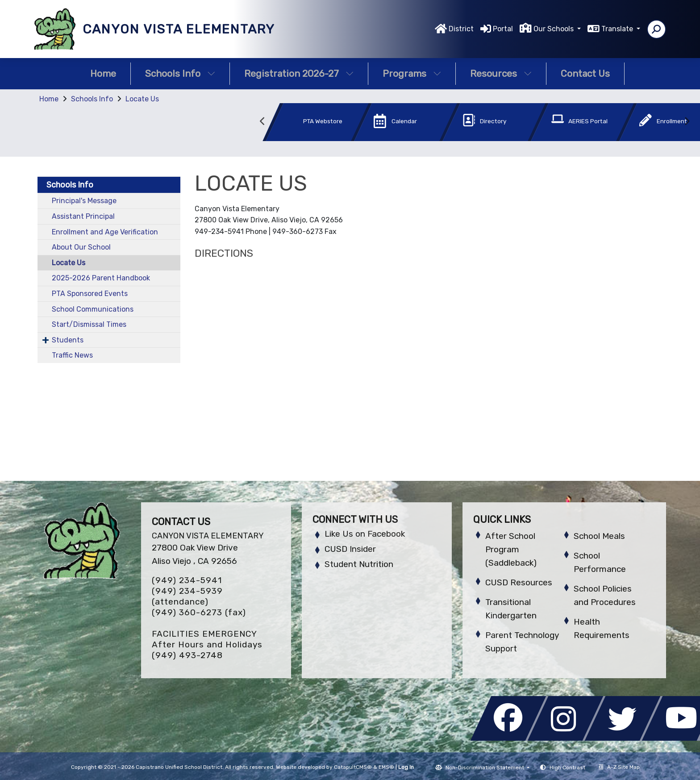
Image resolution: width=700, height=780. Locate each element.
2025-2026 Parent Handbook (101, 278)
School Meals (599, 536)
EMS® (386, 767)
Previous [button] (262, 121)
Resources (501, 73)
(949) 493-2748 (187, 655)
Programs (412, 73)
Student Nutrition (359, 564)
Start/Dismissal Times (89, 324)
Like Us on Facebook (365, 534)
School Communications (93, 309)
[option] (302, 124)
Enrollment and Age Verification (105, 232)
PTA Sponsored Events (90, 294)
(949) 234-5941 (187, 580)
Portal (503, 29)
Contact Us (585, 73)
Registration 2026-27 (299, 73)
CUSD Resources (519, 582)
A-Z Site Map (619, 767)
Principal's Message (84, 201)
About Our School (81, 247)
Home (103, 73)
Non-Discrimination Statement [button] (485, 767)
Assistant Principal (83, 216)
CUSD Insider (350, 549)
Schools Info (180, 73)
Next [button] (687, 121)
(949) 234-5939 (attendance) (187, 596)
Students (68, 340)
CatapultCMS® (353, 767)
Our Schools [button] (554, 29)
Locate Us (142, 99)
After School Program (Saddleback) (511, 549)
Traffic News (72, 355)
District (461, 29)
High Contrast (567, 767)
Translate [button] (618, 29)
